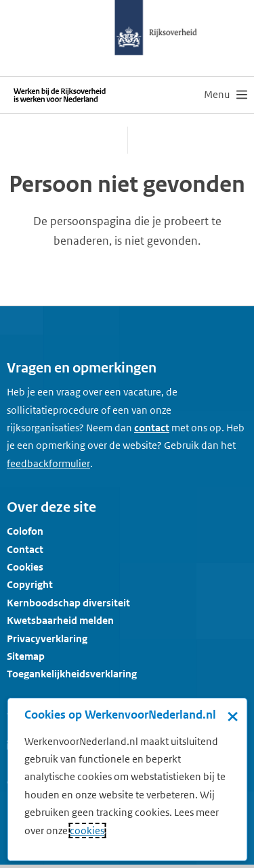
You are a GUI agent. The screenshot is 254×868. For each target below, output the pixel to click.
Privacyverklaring (47, 638)
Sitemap (26, 656)
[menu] (226, 95)
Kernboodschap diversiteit (68, 603)
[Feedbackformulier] (48, 464)
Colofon (25, 531)
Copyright (30, 584)
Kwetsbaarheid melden (60, 620)
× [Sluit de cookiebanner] (233, 716)
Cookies (25, 567)
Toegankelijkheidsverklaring (72, 674)
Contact (25, 549)
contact (152, 428)
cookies (87, 830)
